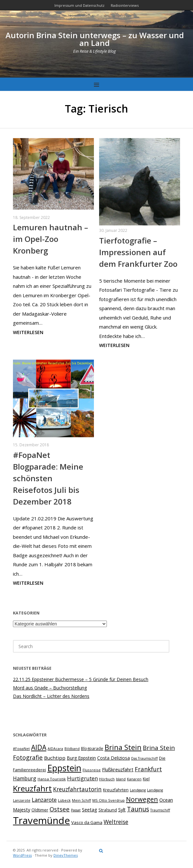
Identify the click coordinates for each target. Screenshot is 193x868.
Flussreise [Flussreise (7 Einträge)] (92, 770)
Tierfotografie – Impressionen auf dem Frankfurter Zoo (138, 252)
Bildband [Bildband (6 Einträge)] (72, 749)
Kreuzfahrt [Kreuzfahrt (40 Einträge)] (32, 788)
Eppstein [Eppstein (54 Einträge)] (64, 768)
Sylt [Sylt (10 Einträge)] (122, 810)
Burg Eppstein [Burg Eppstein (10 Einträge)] (81, 758)
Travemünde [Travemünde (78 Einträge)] (41, 820)
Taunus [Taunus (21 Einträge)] (138, 809)
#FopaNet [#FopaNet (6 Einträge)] (21, 749)
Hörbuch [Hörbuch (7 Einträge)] (107, 779)
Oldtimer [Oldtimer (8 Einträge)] (40, 810)
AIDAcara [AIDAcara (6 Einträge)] (55, 749)
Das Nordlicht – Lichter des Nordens (51, 696)
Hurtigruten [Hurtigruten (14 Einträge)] (82, 778)
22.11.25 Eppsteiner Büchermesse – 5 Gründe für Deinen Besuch (81, 679)
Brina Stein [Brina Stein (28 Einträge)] (123, 747)
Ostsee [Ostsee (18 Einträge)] (60, 809)
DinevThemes (66, 855)
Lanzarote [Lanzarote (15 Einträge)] (44, 800)
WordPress (22, 855)
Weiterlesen (28, 332)
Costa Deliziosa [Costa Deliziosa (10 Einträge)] (114, 758)
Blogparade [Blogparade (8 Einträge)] (92, 749)
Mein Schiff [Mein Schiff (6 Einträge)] (81, 800)
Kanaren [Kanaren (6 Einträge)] (134, 779)
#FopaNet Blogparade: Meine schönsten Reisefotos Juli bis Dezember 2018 (48, 478)
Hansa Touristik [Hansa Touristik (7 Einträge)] (52, 779)
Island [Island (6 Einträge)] (121, 779)
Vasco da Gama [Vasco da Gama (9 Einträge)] (87, 822)
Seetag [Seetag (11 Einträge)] (90, 809)
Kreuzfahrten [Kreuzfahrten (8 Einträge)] (116, 790)
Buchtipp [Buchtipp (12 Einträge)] (55, 758)
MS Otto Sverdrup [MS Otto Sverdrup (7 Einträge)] (108, 800)
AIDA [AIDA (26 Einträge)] (39, 747)
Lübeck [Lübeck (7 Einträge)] (64, 800)
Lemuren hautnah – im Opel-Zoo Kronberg (51, 239)
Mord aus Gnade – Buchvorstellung (50, 688)
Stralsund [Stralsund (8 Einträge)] (108, 810)
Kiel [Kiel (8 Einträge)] (146, 779)
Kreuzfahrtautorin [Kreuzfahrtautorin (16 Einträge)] (77, 789)
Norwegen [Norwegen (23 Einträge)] (142, 799)
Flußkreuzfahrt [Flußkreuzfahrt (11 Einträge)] (118, 769)
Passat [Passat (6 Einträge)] (76, 810)
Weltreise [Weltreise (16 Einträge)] (116, 822)
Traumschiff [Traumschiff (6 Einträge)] (160, 810)
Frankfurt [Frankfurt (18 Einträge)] (148, 769)
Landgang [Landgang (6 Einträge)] (138, 790)
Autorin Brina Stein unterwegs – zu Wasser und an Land (95, 39)
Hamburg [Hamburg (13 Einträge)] (25, 778)
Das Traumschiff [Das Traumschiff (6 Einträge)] (144, 758)
